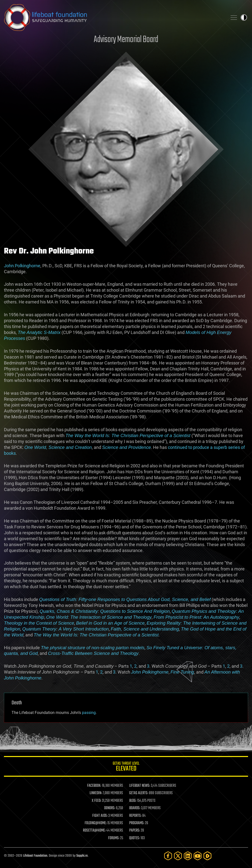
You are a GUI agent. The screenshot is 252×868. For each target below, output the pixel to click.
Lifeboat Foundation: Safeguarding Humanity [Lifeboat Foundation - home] (114, 17)
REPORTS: (135, 816)
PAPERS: (135, 831)
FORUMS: (114, 838)
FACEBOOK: (94, 786)
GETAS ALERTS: (139, 793)
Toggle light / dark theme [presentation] (244, 17)
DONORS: (110, 808)
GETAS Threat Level (126, 767)
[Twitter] (178, 856)
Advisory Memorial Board (126, 40)
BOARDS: (135, 808)
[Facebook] (168, 856)
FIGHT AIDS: (100, 816)
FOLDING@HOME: (96, 823)
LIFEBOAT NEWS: (140, 786)
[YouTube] (198, 856)
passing (89, 713)
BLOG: (133, 801)
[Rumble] (207, 856)
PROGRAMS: (137, 823)
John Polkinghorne (22, 266)
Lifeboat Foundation (35, 856)
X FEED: (96, 801)
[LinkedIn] (188, 856)
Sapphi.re (82, 856)
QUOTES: (134, 838)
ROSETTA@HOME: (94, 831)
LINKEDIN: (96, 793)
